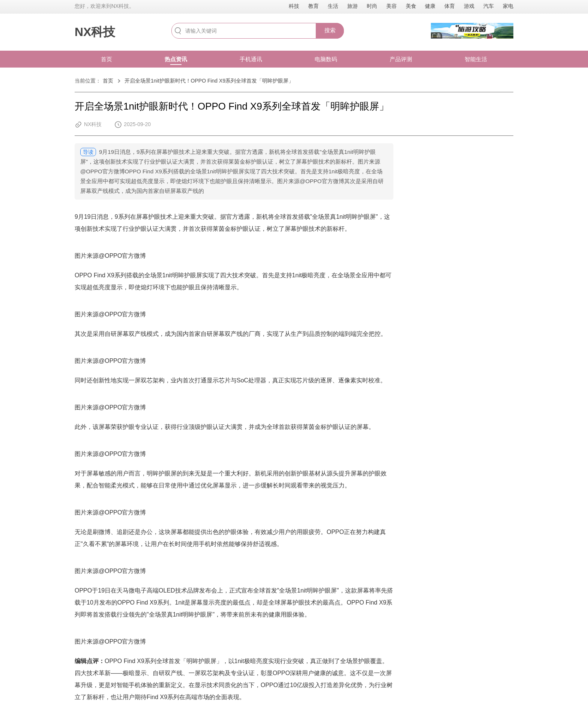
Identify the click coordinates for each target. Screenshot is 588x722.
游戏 (469, 6)
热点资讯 (176, 59)
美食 (411, 6)
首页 (106, 59)
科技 (294, 6)
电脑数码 (326, 59)
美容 (391, 6)
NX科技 (95, 32)
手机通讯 (251, 59)
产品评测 (401, 59)
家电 (508, 6)
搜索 (330, 30)
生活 (333, 6)
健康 (430, 6)
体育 (450, 6)
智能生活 (476, 59)
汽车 (489, 6)
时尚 (372, 6)
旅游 (352, 6)
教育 (313, 6)
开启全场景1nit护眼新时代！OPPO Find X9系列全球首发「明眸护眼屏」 (209, 81)
